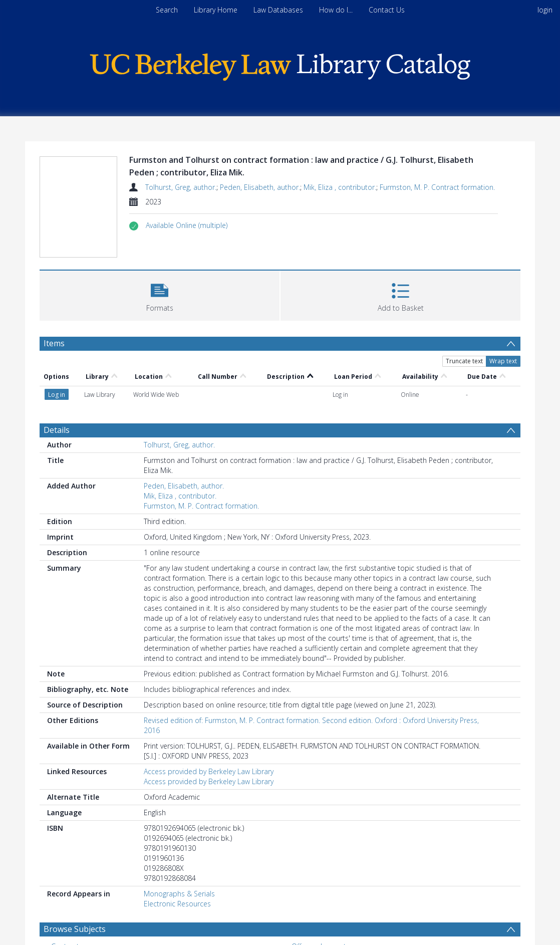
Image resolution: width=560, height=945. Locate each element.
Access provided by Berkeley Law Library (209, 771)
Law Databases (278, 10)
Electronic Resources (177, 904)
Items (54, 343)
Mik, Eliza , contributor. (340, 187)
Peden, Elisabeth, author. (260, 187)
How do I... (336, 10)
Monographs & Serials (179, 894)
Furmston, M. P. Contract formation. (437, 187)
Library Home (216, 10)
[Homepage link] (280, 64)
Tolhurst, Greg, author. (181, 187)
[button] (187, 225)
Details (57, 430)
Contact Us (387, 10)
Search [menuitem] (167, 10)
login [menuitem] (545, 10)
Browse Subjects (75, 929)
